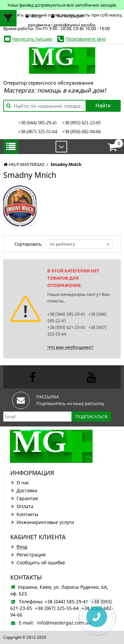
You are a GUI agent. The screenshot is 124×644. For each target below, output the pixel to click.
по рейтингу (62, 244)
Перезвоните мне (86, 39)
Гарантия (24, 498)
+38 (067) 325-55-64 (38, 132)
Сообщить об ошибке (38, 563)
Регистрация (28, 555)
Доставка (24, 490)
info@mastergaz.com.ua (64, 623)
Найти (103, 106)
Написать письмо (32, 39)
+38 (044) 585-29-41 (38, 123)
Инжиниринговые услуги (42, 522)
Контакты (24, 514)
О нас (20, 483)
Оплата (22, 506)
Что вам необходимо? (70, 347)
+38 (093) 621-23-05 (82, 123)
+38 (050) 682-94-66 (82, 132)
